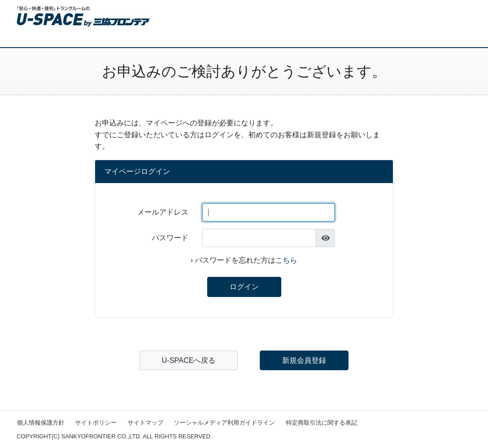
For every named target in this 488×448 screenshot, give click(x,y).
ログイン (244, 287)
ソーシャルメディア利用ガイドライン (224, 423)
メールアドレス (163, 212)
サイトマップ (145, 423)
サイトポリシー (96, 423)
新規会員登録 (304, 360)
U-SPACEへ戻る (189, 360)
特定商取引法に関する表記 (322, 423)
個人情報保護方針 (41, 423)
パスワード (170, 238)
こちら (286, 260)
